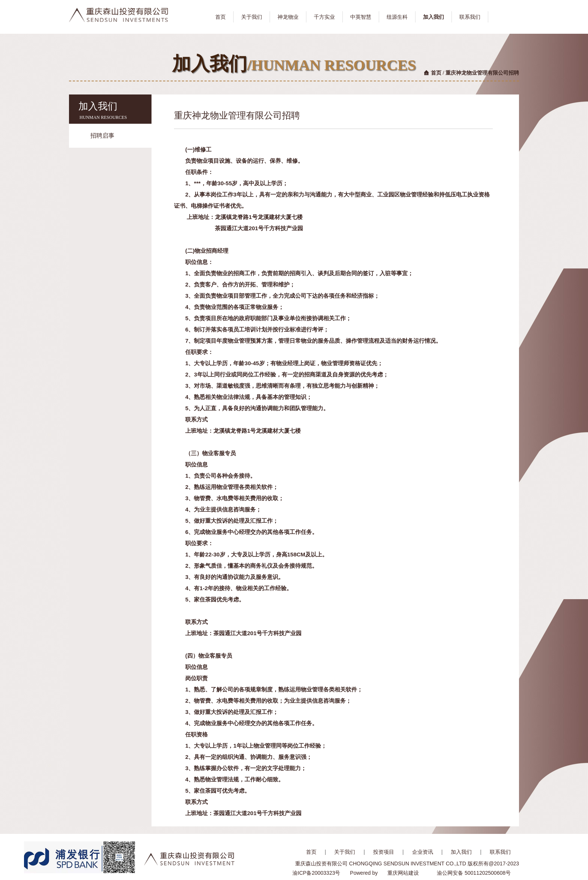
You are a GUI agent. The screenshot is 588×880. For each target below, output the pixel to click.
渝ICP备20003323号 (316, 873)
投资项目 (384, 852)
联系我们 (500, 852)
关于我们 (345, 852)
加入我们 (461, 852)
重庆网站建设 (403, 873)
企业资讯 (423, 852)
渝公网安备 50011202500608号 (474, 873)
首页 (436, 73)
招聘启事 (102, 136)
